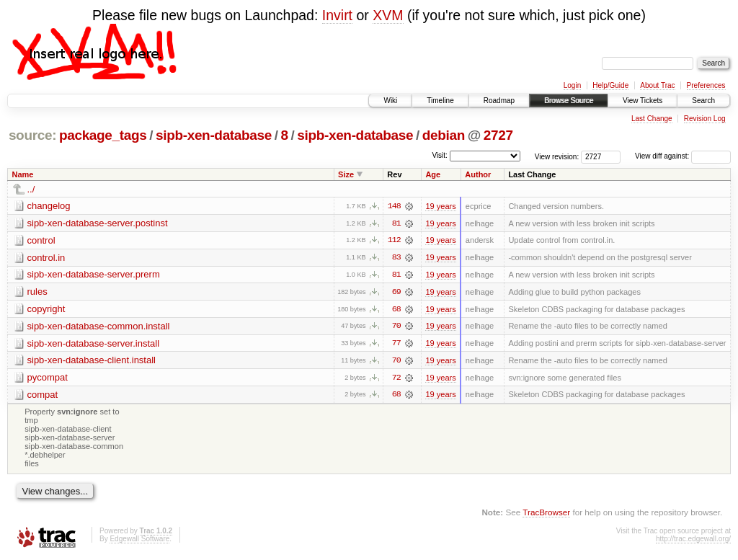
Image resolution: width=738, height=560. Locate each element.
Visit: (440, 155)
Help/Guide (610, 85)
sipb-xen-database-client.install (92, 361)
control (41, 240)
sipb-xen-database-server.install (94, 344)
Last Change (652, 119)
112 (394, 241)
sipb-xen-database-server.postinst (98, 223)
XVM (388, 15)
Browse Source (569, 101)
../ (31, 189)
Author (478, 174)
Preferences (706, 85)
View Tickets (643, 101)
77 (396, 345)
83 (396, 258)
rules (37, 292)
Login (572, 85)
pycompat (48, 379)
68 (396, 310)
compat (43, 396)
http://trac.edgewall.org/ (693, 541)
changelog (49, 206)
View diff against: (683, 156)
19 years (440, 206)
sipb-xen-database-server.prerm (94, 275)
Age (433, 174)
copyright (46, 310)
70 (396, 327)
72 (396, 379)
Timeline (440, 101)
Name (23, 174)
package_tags (103, 135)
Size (346, 174)
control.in (46, 258)
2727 (498, 135)
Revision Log (705, 119)
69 (396, 293)
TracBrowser (546, 514)
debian (444, 135)
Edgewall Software (139, 541)
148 (394, 206)
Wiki (390, 101)
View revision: (557, 156)
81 (396, 223)
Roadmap (499, 101)
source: (32, 135)
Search (703, 101)
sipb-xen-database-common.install (99, 327)
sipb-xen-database (214, 135)
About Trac (657, 85)
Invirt (337, 15)
